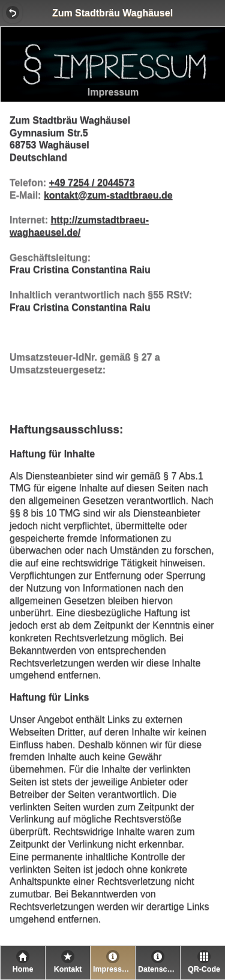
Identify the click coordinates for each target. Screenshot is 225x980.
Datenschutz (159, 969)
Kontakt (68, 969)
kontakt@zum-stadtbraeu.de (108, 195)
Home (23, 969)
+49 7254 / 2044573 (91, 183)
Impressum (113, 969)
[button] (13, 13)
